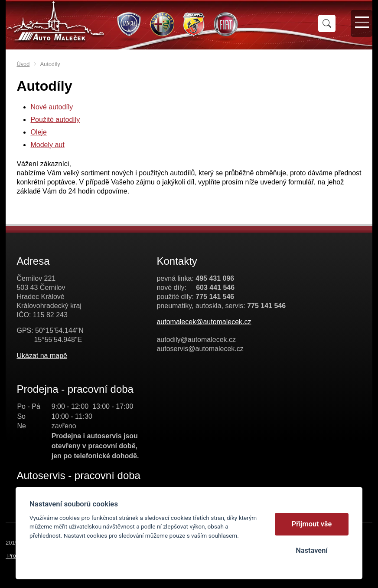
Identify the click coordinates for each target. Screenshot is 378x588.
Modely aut (47, 145)
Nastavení (311, 550)
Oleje (38, 132)
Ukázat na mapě (42, 356)
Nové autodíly (52, 107)
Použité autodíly (55, 120)
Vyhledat (327, 23)
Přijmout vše (312, 524)
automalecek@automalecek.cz (204, 322)
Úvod (23, 64)
